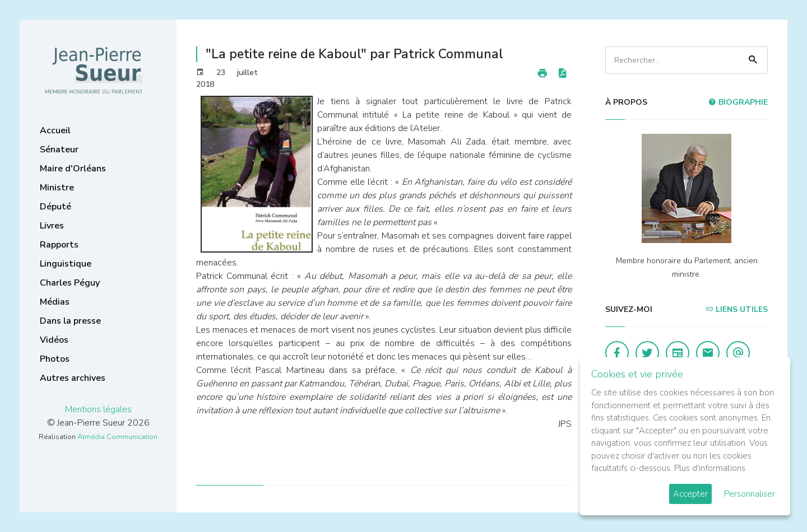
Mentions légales (98, 409)
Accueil (55, 130)
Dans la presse (70, 321)
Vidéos (54, 340)
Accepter (690, 494)
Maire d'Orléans (73, 169)
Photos (55, 359)
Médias (55, 302)
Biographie (738, 102)
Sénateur (59, 150)
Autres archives (73, 378)
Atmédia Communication (117, 437)
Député (55, 207)
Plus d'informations (710, 468)
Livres (52, 226)
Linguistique (66, 264)
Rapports (59, 245)
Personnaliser (750, 494)
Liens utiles (737, 309)
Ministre (57, 188)
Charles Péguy (70, 283)
